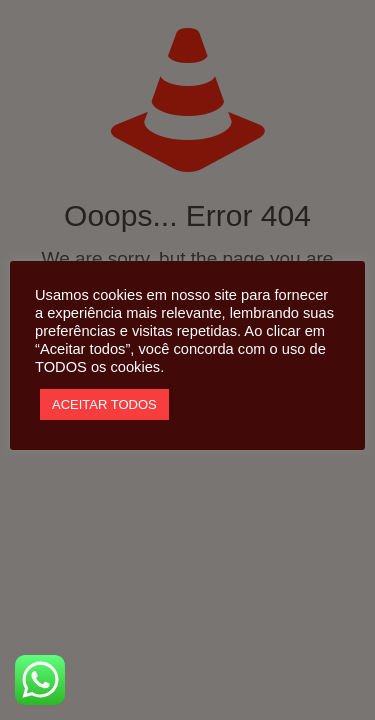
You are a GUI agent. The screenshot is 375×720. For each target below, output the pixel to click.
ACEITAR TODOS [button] (104, 404)
